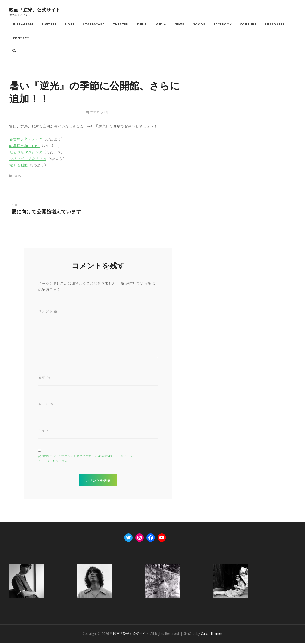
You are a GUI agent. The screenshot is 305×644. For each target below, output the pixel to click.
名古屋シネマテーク (26, 140)
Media (161, 25)
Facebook (223, 25)
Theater (121, 25)
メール (46, 405)
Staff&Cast (94, 25)
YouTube (249, 25)
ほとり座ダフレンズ (26, 153)
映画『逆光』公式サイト (35, 10)
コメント (48, 312)
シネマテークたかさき (28, 159)
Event (142, 25)
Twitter (49, 25)
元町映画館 (19, 166)
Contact (21, 39)
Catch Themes (212, 635)
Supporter (275, 25)
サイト (43, 432)
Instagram (23, 25)
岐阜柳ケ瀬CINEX (25, 147)
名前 (44, 378)
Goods (199, 25)
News (180, 25)
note (70, 25)
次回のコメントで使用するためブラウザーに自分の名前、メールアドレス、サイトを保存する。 (85, 460)
